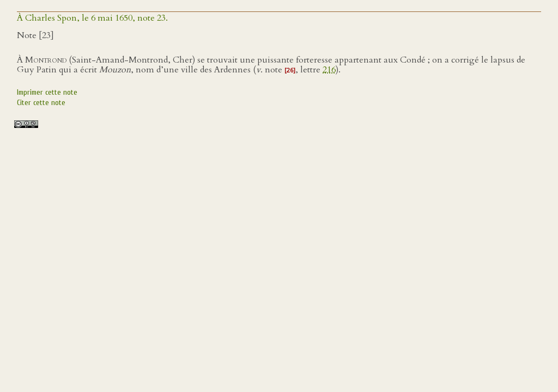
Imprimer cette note (47, 92)
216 (329, 70)
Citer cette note (41, 103)
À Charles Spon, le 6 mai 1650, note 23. (92, 18)
